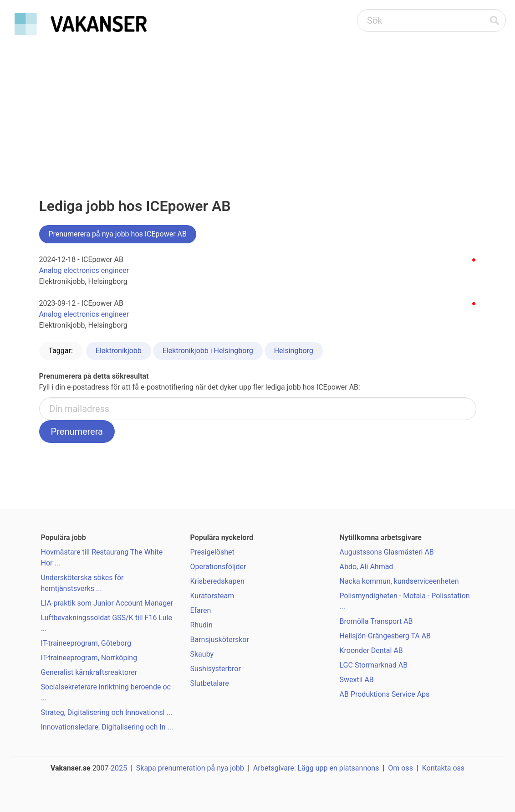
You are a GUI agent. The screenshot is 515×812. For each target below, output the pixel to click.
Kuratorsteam (212, 596)
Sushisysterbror (216, 669)
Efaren (201, 610)
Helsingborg (294, 351)
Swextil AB (357, 680)
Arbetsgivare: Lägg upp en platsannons (316, 768)
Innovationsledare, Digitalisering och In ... (107, 727)
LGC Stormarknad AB (374, 665)
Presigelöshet (212, 552)
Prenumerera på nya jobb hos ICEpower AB (118, 234)
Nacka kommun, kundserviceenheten (399, 581)
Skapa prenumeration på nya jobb (190, 768)
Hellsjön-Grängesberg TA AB (385, 636)
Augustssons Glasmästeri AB (387, 552)
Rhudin (201, 625)
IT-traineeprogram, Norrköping (89, 658)
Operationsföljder (218, 567)
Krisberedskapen (217, 581)
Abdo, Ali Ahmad (367, 567)
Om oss (400, 768)
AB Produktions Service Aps (385, 694)
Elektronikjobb (119, 351)
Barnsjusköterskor (220, 640)
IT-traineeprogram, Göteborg (86, 643)
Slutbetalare (210, 683)
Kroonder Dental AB (371, 650)
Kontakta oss (443, 768)
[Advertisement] (257, 108)
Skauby (202, 654)
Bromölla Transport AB (376, 621)
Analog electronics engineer (84, 270)
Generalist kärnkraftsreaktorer (89, 672)
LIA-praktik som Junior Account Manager (107, 603)
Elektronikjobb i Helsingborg (208, 351)
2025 (119, 768)
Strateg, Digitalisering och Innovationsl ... (107, 712)
